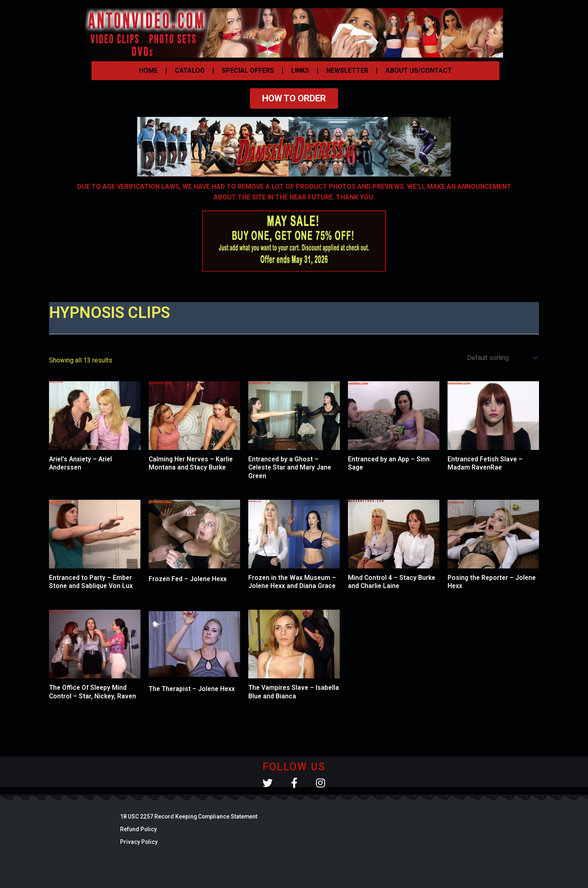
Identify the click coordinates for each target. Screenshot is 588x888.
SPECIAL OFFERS (248, 70)
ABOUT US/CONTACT (419, 70)
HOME (148, 70)
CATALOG (190, 70)
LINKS (300, 70)
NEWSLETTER (347, 70)
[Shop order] (501, 359)
